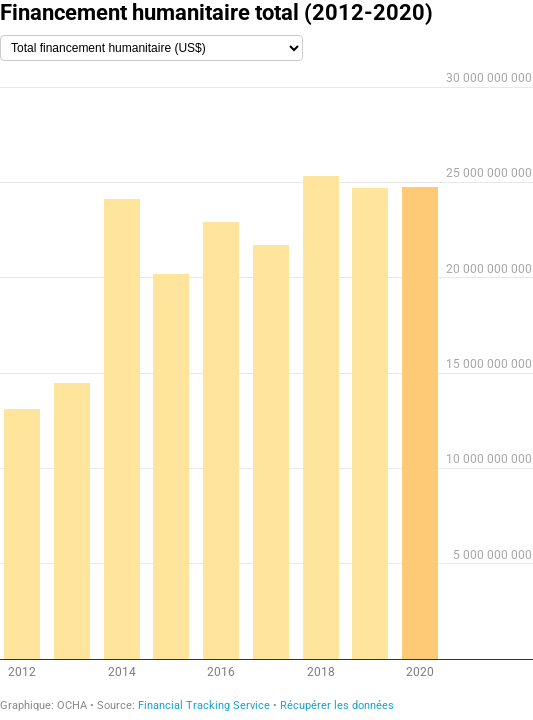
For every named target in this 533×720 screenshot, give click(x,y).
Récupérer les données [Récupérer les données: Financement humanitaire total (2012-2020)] (337, 705)
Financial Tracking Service (204, 705)
